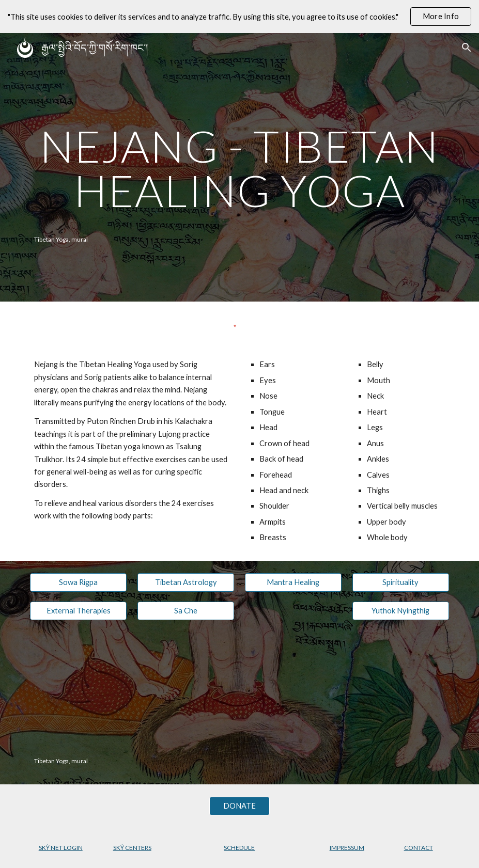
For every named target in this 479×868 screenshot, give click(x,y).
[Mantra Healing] (293, 582)
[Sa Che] (186, 610)
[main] (239, 168)
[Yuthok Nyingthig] (401, 610)
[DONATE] (240, 806)
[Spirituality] (401, 582)
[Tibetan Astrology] (186, 582)
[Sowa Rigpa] (78, 582)
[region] (240, 17)
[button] (467, 48)
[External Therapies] (78, 610)
